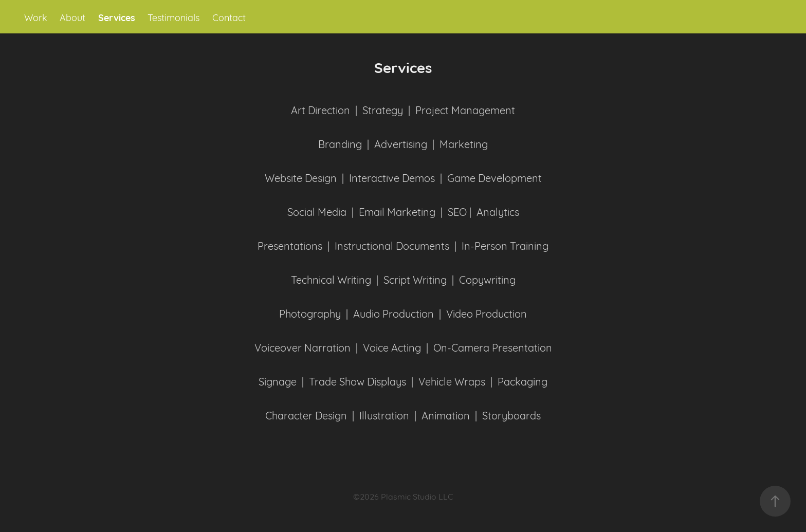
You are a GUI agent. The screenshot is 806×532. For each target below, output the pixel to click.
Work (36, 17)
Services (117, 17)
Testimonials (173, 17)
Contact (229, 17)
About (72, 17)
